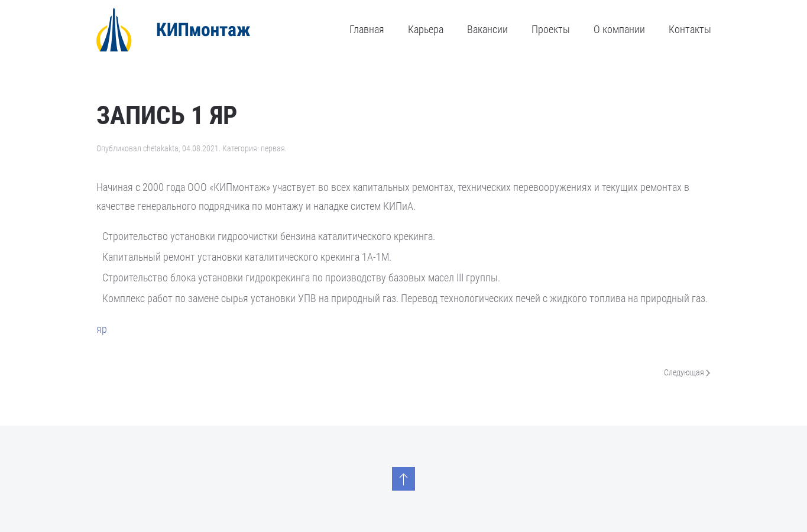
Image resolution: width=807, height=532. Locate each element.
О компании (619, 29)
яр (102, 329)
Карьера (426, 29)
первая (273, 148)
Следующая (687, 373)
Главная (367, 29)
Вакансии (487, 29)
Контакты (690, 29)
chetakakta (161, 148)
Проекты (551, 29)
